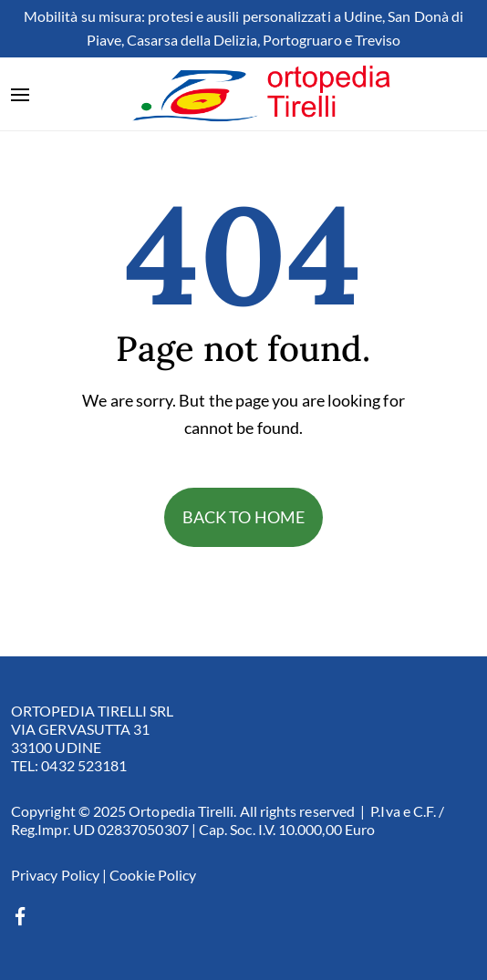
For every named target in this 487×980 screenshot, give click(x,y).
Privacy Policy (55, 875)
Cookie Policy (153, 875)
